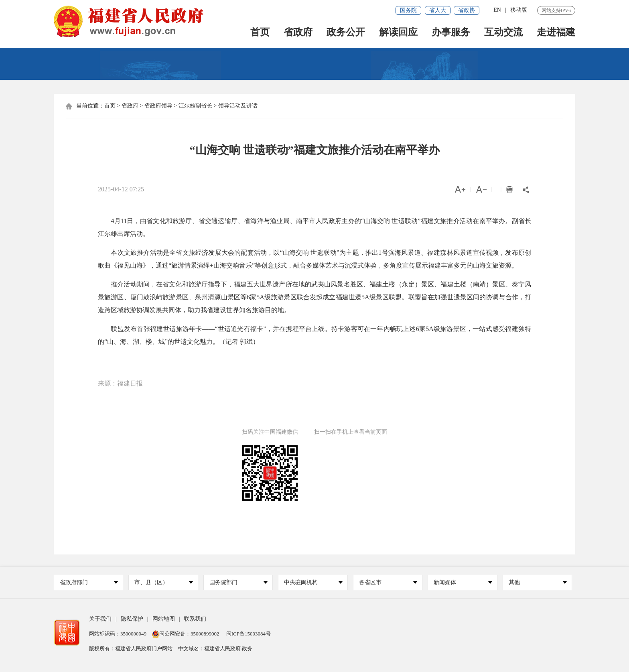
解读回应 (398, 33)
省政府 (298, 33)
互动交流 (503, 33)
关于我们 (100, 619)
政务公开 (346, 33)
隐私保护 (132, 619)
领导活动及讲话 (238, 106)
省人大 (438, 10)
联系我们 (195, 619)
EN (497, 10)
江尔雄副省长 (195, 106)
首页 (260, 33)
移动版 (519, 10)
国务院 (408, 10)
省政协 (467, 10)
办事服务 (451, 33)
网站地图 (164, 619)
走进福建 (556, 33)
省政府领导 (158, 106)
